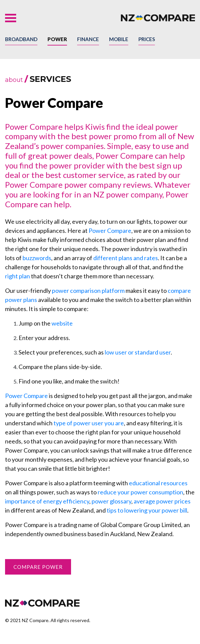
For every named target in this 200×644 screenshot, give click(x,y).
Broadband (21, 39)
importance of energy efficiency (47, 501)
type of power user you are (89, 423)
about (14, 80)
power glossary (111, 501)
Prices (147, 39)
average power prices (162, 501)
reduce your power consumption (140, 492)
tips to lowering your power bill (147, 510)
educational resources (158, 483)
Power (57, 39)
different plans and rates (126, 258)
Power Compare (110, 231)
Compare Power (38, 567)
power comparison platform (88, 290)
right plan (18, 276)
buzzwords (37, 258)
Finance (88, 39)
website (62, 323)
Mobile (119, 39)
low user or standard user (138, 352)
